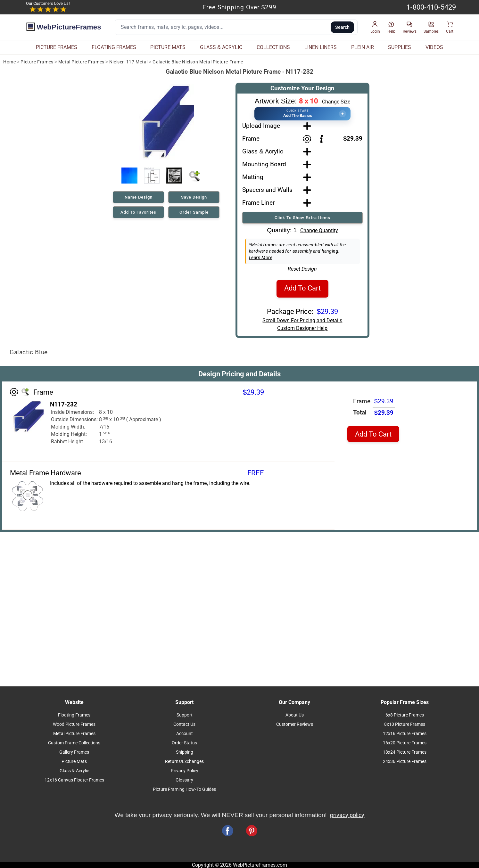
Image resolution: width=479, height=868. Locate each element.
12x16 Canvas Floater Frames (74, 780)
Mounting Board (264, 164)
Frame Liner (258, 203)
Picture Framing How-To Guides (184, 789)
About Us (295, 715)
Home (9, 62)
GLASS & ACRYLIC (221, 47)
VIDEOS (434, 47)
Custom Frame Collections (74, 743)
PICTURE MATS (168, 47)
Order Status (184, 743)
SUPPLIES (400, 47)
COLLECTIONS (273, 47)
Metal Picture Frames (81, 62)
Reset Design (302, 269)
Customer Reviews (295, 724)
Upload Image (261, 126)
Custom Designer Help (302, 328)
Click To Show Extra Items (302, 218)
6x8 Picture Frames (405, 715)
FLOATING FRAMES (114, 47)
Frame (251, 139)
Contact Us (184, 724)
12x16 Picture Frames (405, 734)
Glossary (184, 780)
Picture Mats (74, 762)
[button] (375, 27)
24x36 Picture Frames (405, 762)
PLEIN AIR (363, 47)
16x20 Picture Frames (405, 743)
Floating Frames (74, 715)
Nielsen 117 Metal (128, 62)
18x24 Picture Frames (405, 752)
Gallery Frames (74, 752)
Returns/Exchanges (184, 762)
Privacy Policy (185, 771)
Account (185, 734)
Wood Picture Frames (74, 724)
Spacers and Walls (267, 190)
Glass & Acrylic (263, 151)
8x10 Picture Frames (405, 724)
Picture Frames (37, 62)
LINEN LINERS (321, 47)
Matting (253, 177)
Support (185, 715)
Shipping (185, 752)
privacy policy (347, 815)
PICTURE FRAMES (57, 47)
